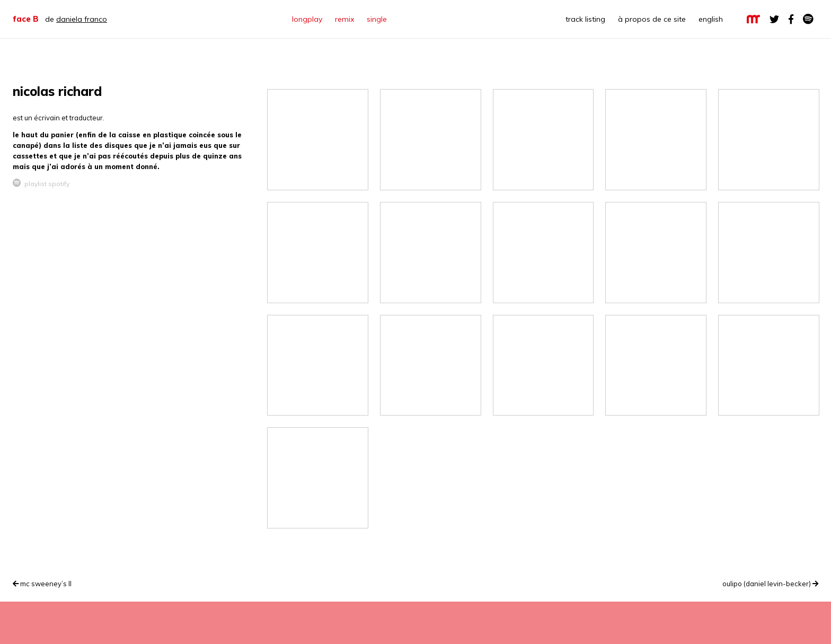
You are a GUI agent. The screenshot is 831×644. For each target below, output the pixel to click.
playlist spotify (41, 184)
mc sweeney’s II (42, 584)
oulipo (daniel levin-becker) (770, 584)
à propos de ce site (652, 19)
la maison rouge (753, 19)
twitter (774, 19)
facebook (791, 19)
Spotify (808, 19)
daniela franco (82, 19)
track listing (585, 19)
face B (26, 19)
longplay (307, 19)
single (377, 19)
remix (344, 19)
